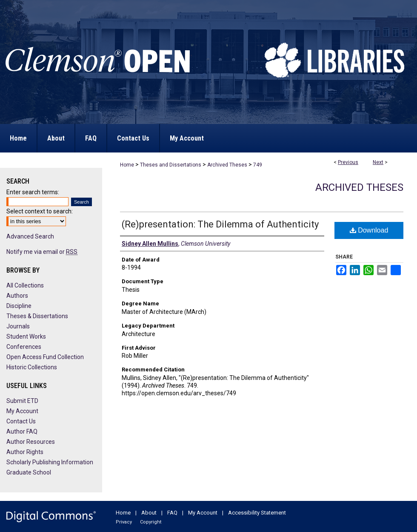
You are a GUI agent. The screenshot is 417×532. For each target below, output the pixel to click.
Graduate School (29, 472)
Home (127, 165)
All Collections (25, 285)
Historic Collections (32, 367)
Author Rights (25, 452)
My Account (22, 411)
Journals (18, 326)
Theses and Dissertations (171, 165)
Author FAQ (22, 431)
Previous (348, 162)
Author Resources (31, 442)
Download (369, 230)
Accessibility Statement (257, 513)
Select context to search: (40, 211)
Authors (17, 296)
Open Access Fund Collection (45, 357)
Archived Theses (227, 165)
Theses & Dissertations (37, 316)
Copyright (151, 522)
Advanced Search (30, 236)
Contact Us (21, 421)
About (149, 513)
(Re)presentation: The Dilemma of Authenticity (220, 224)
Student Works (26, 336)
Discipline (19, 306)
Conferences (24, 347)
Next (378, 162)
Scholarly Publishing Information (50, 462)
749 (258, 165)
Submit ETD (22, 401)
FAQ (172, 513)
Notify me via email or (42, 252)
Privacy (124, 522)
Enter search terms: (33, 192)
